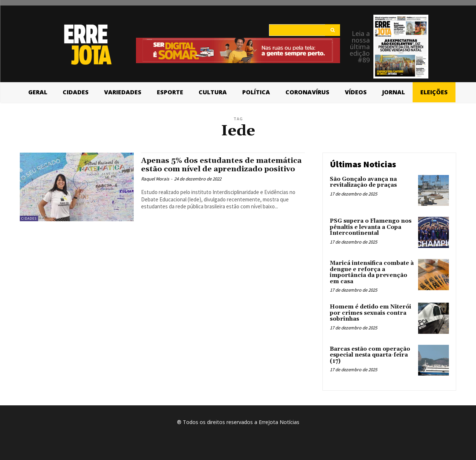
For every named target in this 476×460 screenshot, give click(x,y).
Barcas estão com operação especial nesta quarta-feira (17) (370, 355)
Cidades (29, 218)
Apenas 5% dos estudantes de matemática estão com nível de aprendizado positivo (202, 169)
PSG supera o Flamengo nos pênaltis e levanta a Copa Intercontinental (371, 227)
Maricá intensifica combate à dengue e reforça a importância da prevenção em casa (372, 272)
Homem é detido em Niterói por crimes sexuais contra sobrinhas (370, 313)
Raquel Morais (155, 187)
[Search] (333, 30)
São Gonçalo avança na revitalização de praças (363, 182)
